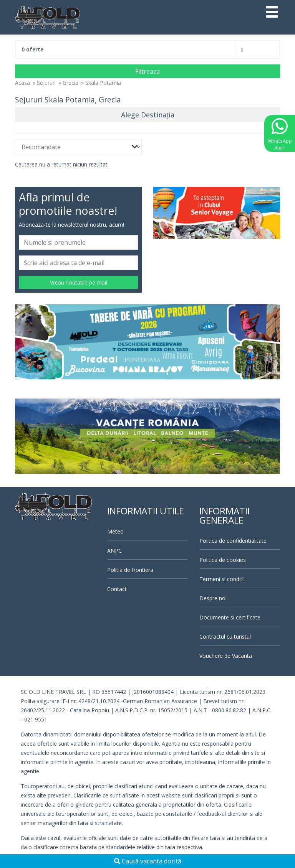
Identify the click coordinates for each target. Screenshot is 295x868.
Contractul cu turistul (225, 637)
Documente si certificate (230, 617)
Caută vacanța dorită (148, 861)
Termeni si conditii (222, 579)
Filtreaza (147, 71)
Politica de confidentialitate (233, 541)
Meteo (115, 531)
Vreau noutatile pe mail (79, 282)
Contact (117, 589)
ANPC (114, 551)
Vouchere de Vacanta (226, 656)
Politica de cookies (223, 560)
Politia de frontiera (130, 570)
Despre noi (213, 598)
